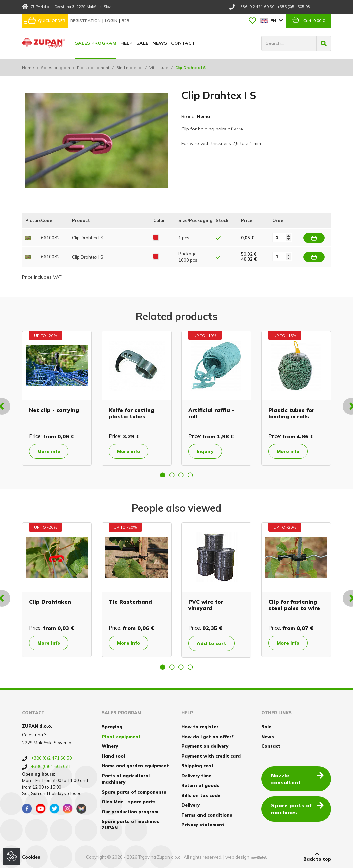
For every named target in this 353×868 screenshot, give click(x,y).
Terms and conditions (207, 815)
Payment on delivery (205, 746)
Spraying (112, 727)
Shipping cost (198, 766)
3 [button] (181, 475)
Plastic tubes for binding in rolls (291, 413)
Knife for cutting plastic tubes (131, 413)
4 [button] (190, 475)
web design (237, 857)
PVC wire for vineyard (206, 605)
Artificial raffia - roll (211, 413)
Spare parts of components (134, 792)
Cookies (31, 857)
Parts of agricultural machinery (126, 779)
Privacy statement (203, 825)
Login (112, 20)
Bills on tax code (201, 795)
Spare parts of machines (297, 808)
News (160, 43)
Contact (183, 43)
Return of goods (200, 785)
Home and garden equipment (135, 766)
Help (126, 43)
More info (49, 451)
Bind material (129, 68)
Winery (110, 746)
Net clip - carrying (54, 410)
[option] (57, 398)
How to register (200, 727)
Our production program (130, 812)
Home (28, 68)
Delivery (191, 805)
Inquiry (205, 451)
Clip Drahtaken (50, 602)
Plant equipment (93, 68)
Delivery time (196, 776)
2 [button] (172, 475)
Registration (86, 20)
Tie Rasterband (130, 602)
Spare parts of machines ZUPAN (130, 825)
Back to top (317, 857)
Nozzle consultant (297, 779)
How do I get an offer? (208, 737)
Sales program (96, 43)
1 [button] (163, 475)
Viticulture (159, 68)
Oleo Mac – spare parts (129, 802)
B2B (125, 20)
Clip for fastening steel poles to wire (294, 605)
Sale (142, 43)
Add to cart (212, 643)
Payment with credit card (211, 756)
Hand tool (113, 756)
